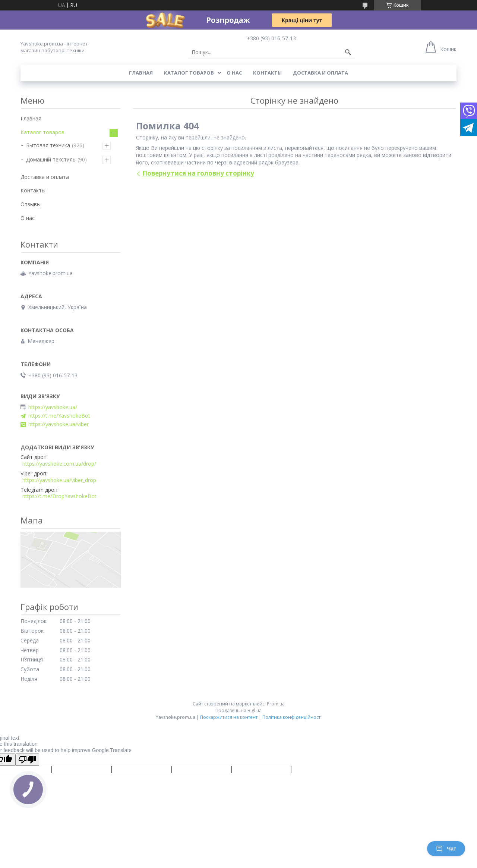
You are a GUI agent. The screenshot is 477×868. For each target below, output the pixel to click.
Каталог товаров (189, 73)
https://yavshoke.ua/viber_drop (59, 480)
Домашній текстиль (51, 159)
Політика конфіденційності (292, 717)
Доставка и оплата (320, 73)
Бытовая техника (48, 145)
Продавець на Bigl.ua (238, 710)
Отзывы (31, 204)
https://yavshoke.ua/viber (59, 424)
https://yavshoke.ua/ (53, 407)
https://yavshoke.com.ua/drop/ (59, 464)
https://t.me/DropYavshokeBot (59, 496)
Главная (141, 73)
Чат (446, 849)
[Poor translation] (27, 760)
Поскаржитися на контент (229, 717)
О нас (234, 73)
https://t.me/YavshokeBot (59, 416)
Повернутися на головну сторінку (198, 173)
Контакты (267, 73)
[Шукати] (348, 52)
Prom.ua (276, 704)
